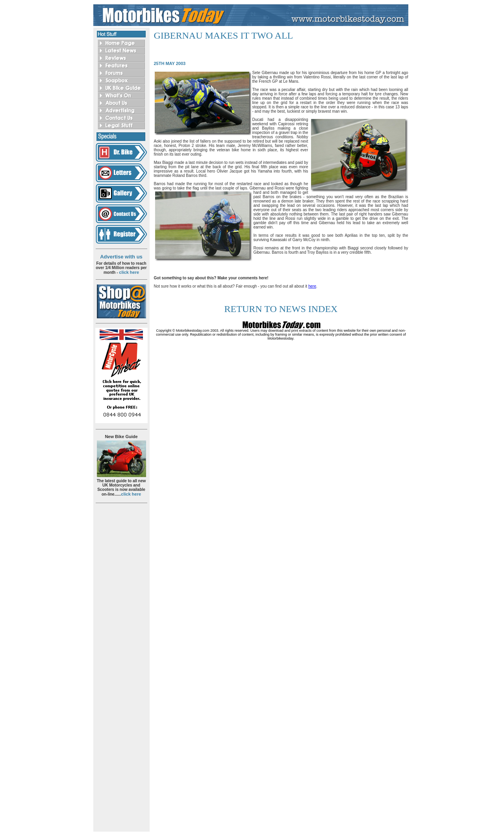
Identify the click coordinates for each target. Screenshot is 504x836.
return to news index (281, 309)
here (312, 286)
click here (129, 272)
